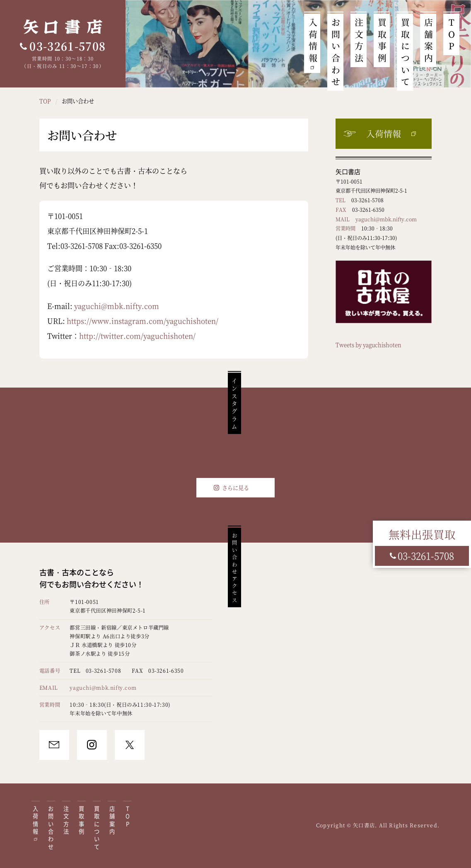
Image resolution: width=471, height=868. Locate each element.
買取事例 (382, 40)
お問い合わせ (336, 51)
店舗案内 (428, 40)
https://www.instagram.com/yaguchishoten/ (143, 321)
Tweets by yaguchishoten (368, 345)
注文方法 (359, 40)
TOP (452, 34)
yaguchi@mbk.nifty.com (117, 306)
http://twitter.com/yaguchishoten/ (137, 336)
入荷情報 (313, 40)
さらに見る (235, 488)
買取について (405, 51)
